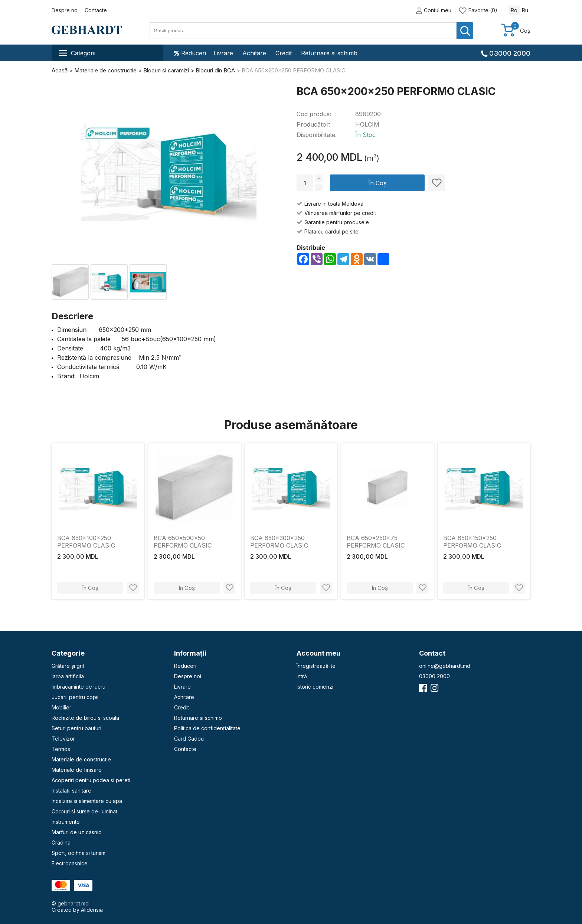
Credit (284, 53)
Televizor (63, 739)
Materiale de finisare (77, 770)
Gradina (61, 843)
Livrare (223, 53)
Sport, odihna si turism (79, 853)
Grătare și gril (68, 666)
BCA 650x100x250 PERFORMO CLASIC (86, 542)
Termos (61, 749)
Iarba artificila (68, 676)
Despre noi (65, 10)
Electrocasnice (70, 863)
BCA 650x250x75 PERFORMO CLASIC (376, 542)
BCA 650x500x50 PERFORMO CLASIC (183, 542)
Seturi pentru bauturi (76, 728)
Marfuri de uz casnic (76, 832)
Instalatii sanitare (71, 791)
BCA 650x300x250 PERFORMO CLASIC (279, 542)
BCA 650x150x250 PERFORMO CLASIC (472, 542)
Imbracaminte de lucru (79, 687)
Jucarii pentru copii (75, 697)
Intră (302, 676)
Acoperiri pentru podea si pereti (91, 780)
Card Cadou (189, 739)
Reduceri (190, 53)
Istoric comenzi (315, 687)
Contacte (96, 10)
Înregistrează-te (316, 666)
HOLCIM (367, 124)
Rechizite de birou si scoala (85, 718)
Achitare (254, 53)
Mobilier (61, 707)
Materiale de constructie (81, 759)
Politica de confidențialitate (207, 728)
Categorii (77, 53)
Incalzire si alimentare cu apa (87, 801)
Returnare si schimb (329, 53)
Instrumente (66, 822)
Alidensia (92, 910)
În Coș (377, 183)
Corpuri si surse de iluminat (84, 811)
